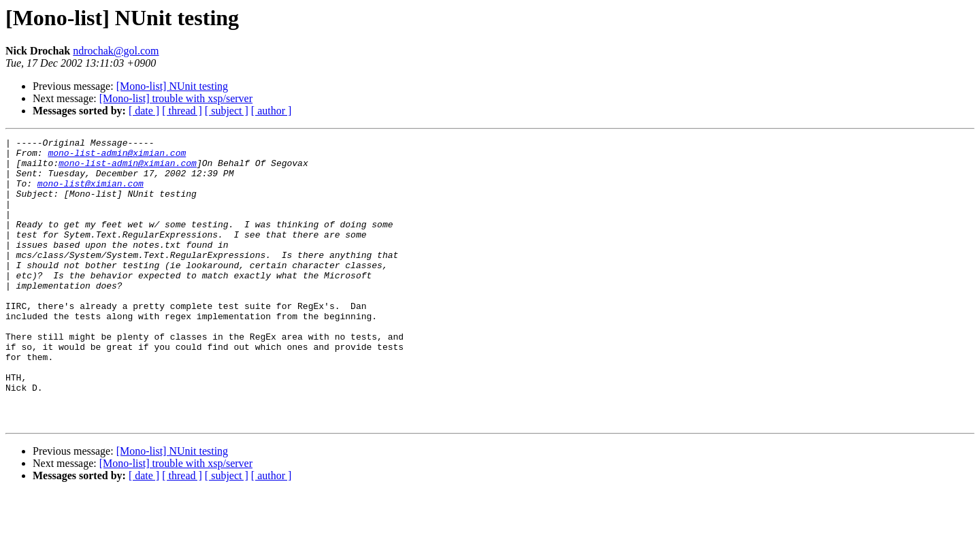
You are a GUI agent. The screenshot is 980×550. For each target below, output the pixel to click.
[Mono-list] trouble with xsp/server (176, 98)
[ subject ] (227, 111)
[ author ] (272, 111)
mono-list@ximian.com (91, 193)
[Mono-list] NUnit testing (172, 86)
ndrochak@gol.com (116, 51)
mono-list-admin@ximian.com (117, 157)
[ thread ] (182, 111)
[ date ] (144, 111)
